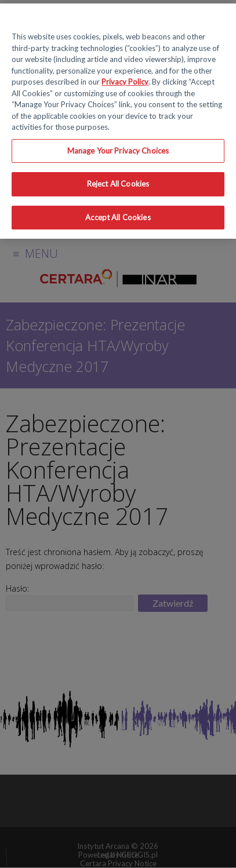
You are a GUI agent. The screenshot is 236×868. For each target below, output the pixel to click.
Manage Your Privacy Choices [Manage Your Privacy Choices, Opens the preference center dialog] (118, 151)
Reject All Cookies (118, 184)
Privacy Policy (125, 82)
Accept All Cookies (118, 217)
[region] (118, 121)
